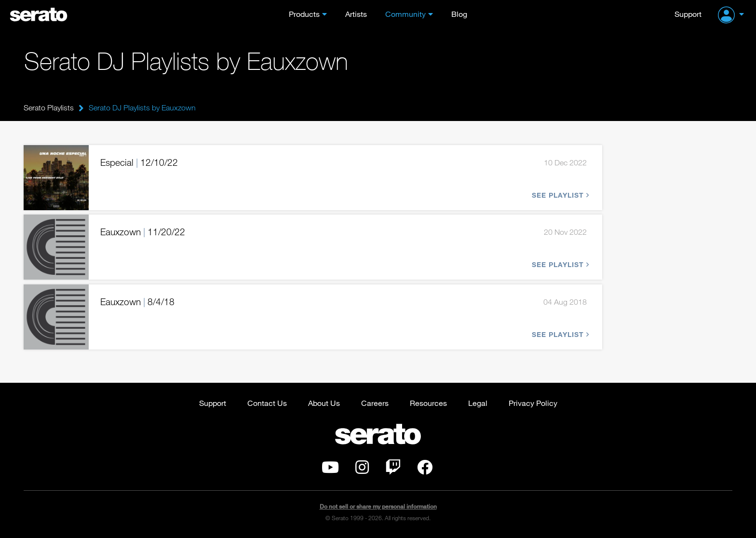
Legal (478, 403)
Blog (459, 14)
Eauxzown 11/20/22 (143, 232)
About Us (324, 403)
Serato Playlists (49, 108)
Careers (375, 403)
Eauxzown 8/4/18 (137, 302)
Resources (428, 403)
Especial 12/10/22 (139, 162)
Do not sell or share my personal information (378, 506)
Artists (356, 14)
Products (304, 14)
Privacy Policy (533, 403)
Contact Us (267, 403)
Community (405, 14)
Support (688, 14)
